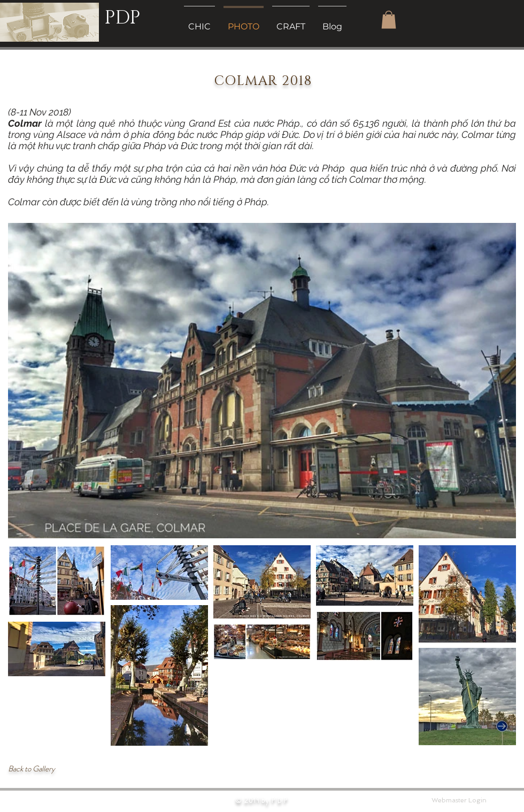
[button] (389, 20)
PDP (122, 18)
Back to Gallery (32, 769)
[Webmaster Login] (459, 800)
